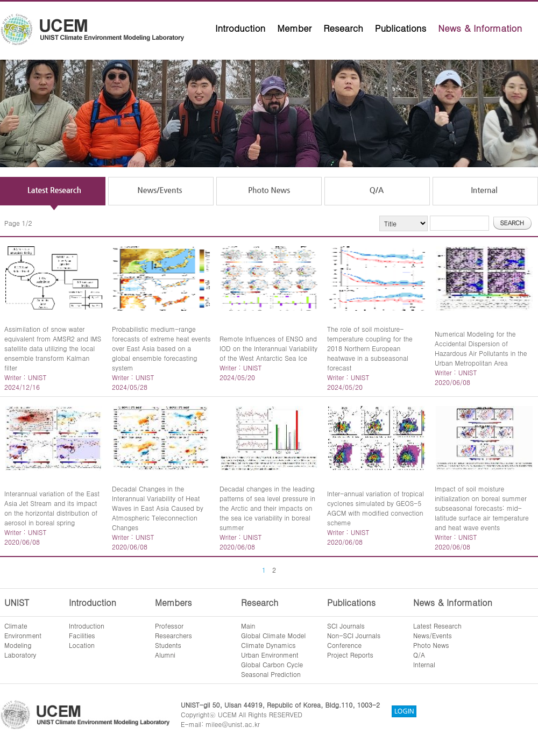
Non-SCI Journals (354, 635)
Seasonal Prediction (271, 674)
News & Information (480, 28)
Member (294, 28)
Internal (424, 664)
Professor (169, 626)
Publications (401, 28)
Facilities (82, 635)
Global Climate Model (273, 635)
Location (82, 645)
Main (248, 626)
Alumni (165, 655)
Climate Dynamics (268, 645)
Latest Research (437, 626)
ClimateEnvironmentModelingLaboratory (23, 640)
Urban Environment (270, 655)
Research (343, 28)
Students (168, 645)
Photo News (431, 645)
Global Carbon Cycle (272, 664)
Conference (344, 645)
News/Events (433, 635)
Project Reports (350, 655)
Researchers (174, 635)
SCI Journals (346, 626)
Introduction (240, 28)
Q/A (419, 655)
